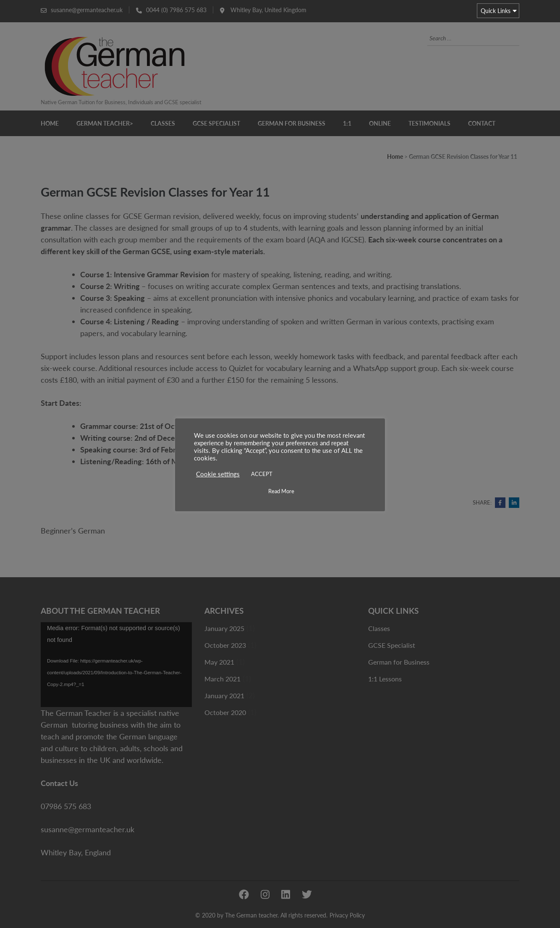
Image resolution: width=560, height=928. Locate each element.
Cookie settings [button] (218, 474)
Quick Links (496, 11)
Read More (281, 491)
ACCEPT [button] (262, 474)
